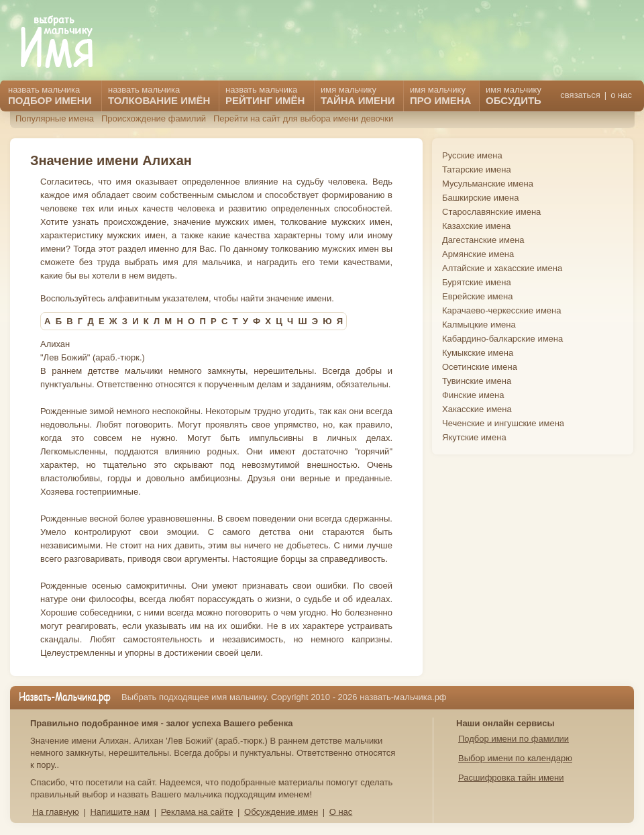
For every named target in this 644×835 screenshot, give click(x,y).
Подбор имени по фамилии (514, 739)
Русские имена (472, 155)
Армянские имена (478, 254)
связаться (580, 95)
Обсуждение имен (281, 812)
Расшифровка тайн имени (511, 778)
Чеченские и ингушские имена (503, 423)
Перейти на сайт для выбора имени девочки (303, 118)
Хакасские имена (477, 409)
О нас (341, 812)
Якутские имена (474, 437)
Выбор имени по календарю (515, 758)
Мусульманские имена (488, 184)
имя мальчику (514, 95)
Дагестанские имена (483, 240)
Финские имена (473, 395)
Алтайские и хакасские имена (502, 268)
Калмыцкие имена (479, 325)
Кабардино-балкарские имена (502, 339)
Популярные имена (55, 118)
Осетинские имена (480, 367)
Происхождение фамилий (154, 118)
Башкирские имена (481, 198)
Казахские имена (476, 226)
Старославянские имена (491, 212)
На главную (56, 812)
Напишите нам (120, 812)
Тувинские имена (477, 381)
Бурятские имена (477, 282)
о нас (621, 95)
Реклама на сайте (197, 812)
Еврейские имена (477, 296)
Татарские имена (477, 169)
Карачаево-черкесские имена (501, 310)
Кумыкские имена (478, 353)
